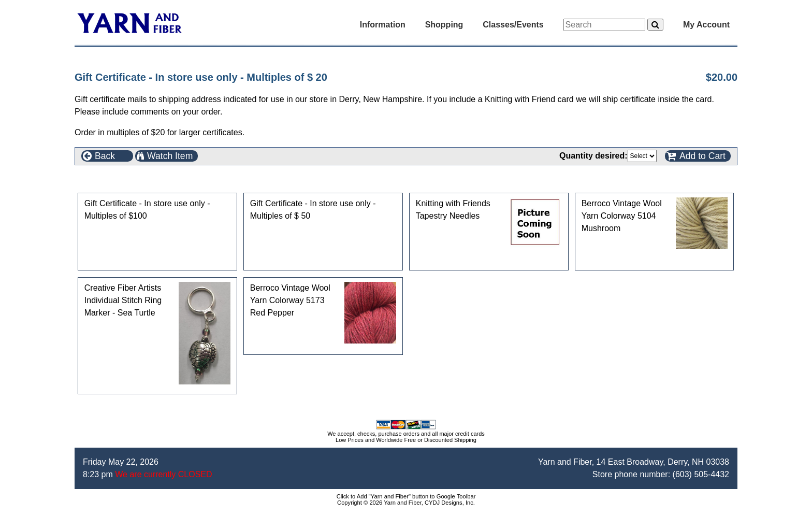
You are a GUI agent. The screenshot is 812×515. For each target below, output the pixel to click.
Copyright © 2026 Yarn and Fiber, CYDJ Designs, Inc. (406, 503)
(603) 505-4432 (701, 474)
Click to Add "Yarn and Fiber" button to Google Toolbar (406, 496)
